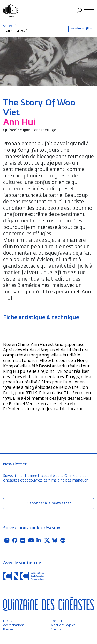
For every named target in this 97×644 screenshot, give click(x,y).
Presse (8, 630)
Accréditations (14, 625)
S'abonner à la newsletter (49, 503)
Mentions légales (63, 625)
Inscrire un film (81, 29)
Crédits (56, 630)
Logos (8, 621)
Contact (57, 621)
